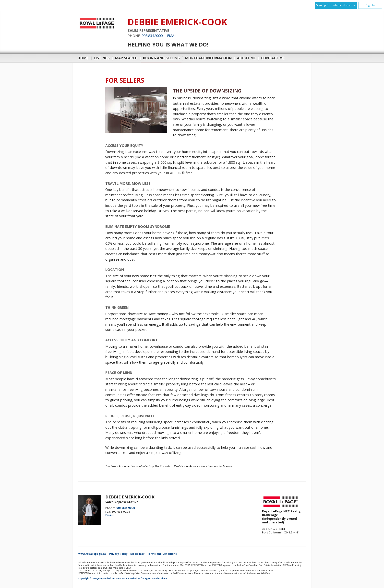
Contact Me (273, 58)
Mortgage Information (208, 58)
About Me (246, 58)
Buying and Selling (161, 58)
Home (83, 58)
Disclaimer (137, 554)
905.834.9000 (152, 36)
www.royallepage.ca (92, 554)
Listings (102, 58)
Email (172, 36)
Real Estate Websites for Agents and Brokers (142, 578)
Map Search (126, 58)
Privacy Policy (118, 554)
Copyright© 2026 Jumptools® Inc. (97, 578)
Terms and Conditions (162, 554)
